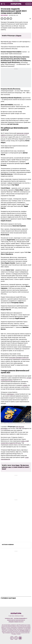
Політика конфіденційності (21, 618)
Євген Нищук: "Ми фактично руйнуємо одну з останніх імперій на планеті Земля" (16, 467)
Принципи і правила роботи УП (16, 622)
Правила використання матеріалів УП (16, 620)
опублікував (10, 394)
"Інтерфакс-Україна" (24, 631)
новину (25, 385)
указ (10, 42)
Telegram (19, 36)
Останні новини (8, 545)
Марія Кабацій (4, 15)
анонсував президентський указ (19, 358)
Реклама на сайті (9, 618)
